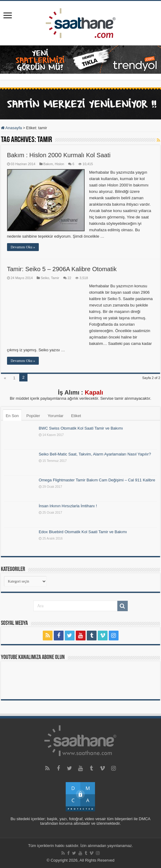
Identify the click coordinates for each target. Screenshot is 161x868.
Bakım (48, 164)
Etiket (76, 416)
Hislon (59, 164)
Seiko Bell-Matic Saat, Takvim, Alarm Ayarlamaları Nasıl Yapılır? (95, 454)
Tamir (55, 278)
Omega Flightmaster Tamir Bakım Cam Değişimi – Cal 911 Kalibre (97, 480)
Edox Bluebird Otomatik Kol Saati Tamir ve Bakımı (83, 532)
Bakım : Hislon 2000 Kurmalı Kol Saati (59, 155)
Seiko (45, 278)
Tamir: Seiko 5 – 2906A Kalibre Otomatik (62, 269)
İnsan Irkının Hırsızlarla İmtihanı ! (68, 506)
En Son (12, 416)
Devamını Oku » (23, 247)
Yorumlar (56, 416)
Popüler (33, 416)
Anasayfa (11, 128)
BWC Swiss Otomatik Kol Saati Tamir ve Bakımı (81, 428)
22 (69, 278)
